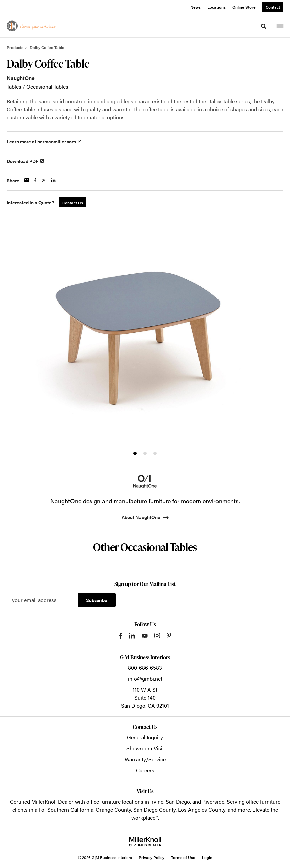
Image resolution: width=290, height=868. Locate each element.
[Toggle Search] (264, 26)
